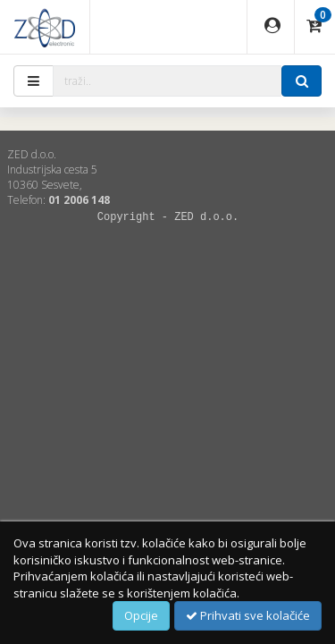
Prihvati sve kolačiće (248, 615)
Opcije (141, 615)
